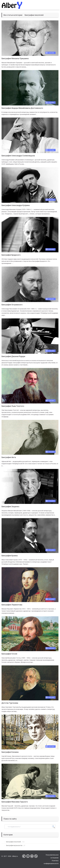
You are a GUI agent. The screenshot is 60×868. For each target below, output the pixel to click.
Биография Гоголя (9, 654)
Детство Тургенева (10, 703)
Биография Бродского (11, 255)
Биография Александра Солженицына (18, 156)
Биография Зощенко (10, 507)
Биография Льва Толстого (13, 406)
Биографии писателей (13, 842)
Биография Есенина (10, 752)
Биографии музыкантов (14, 845)
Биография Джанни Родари (13, 356)
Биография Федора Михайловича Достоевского (22, 108)
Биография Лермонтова (12, 605)
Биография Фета (9, 457)
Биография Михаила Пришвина (15, 58)
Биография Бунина (10, 556)
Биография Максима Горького (15, 802)
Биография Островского (12, 305)
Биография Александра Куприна (16, 205)
